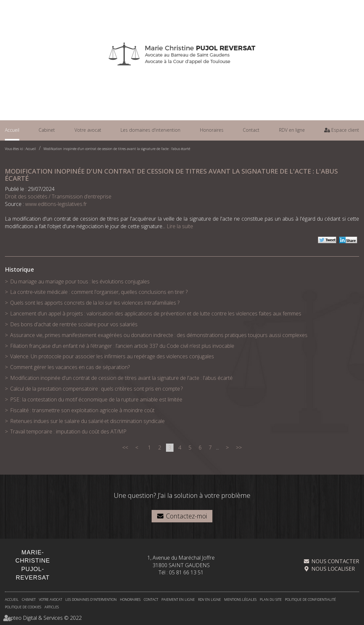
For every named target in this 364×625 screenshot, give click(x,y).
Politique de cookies (23, 607)
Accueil (12, 130)
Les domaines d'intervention (150, 130)
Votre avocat (88, 130)
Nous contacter (335, 562)
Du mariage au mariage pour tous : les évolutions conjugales (80, 281)
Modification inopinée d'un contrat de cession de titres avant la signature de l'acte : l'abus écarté (117, 149)
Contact (251, 130)
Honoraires (212, 130)
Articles (52, 607)
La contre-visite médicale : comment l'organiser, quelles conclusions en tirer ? (99, 292)
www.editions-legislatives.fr (56, 204)
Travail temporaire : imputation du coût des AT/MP (68, 431)
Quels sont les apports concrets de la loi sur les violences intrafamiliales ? (95, 303)
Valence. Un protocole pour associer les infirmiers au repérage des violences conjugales (112, 356)
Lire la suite (180, 226)
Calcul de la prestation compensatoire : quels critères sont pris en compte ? (96, 389)
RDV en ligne (292, 130)
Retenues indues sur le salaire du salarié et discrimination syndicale (87, 421)
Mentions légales (240, 600)
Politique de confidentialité (310, 600)
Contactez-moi (187, 516)
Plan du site (271, 600)
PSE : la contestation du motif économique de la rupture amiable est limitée (96, 399)
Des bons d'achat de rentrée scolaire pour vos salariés (74, 324)
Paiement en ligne (178, 600)
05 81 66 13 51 (186, 573)
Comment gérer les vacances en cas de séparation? (70, 367)
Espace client (345, 130)
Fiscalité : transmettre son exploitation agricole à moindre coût (82, 410)
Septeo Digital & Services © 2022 (43, 618)
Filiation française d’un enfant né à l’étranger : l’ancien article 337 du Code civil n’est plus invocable (122, 346)
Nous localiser (333, 569)
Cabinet (47, 130)
